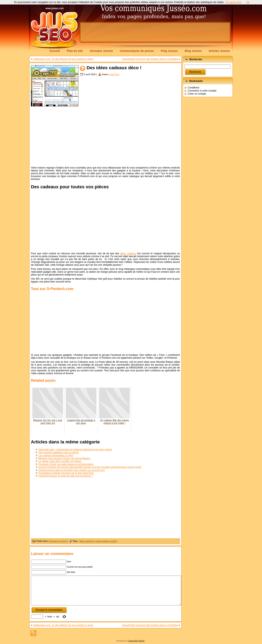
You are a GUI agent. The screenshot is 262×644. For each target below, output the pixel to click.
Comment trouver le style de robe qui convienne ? (66, 476)
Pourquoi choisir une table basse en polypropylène (66, 464)
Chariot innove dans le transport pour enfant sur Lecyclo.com (72, 470)
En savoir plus (234, 2)
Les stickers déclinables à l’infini (56, 455)
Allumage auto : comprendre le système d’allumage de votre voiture (75, 450)
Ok (248, 2)
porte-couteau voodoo (106, 541)
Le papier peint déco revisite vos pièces (60, 461)
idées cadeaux (128, 253)
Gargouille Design (136, 641)
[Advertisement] (155, 32)
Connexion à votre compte (202, 91)
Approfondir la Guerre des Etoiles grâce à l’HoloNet (150, 59)
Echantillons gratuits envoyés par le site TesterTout (66, 473)
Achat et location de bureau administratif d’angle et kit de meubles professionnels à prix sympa (90, 467)
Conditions (194, 88)
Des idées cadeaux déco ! (114, 68)
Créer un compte (197, 94)
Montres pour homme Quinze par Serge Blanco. (65, 458)
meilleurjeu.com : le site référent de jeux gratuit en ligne (63, 59)
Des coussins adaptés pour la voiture (59, 452)
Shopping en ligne (58, 541)
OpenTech (114, 74)
